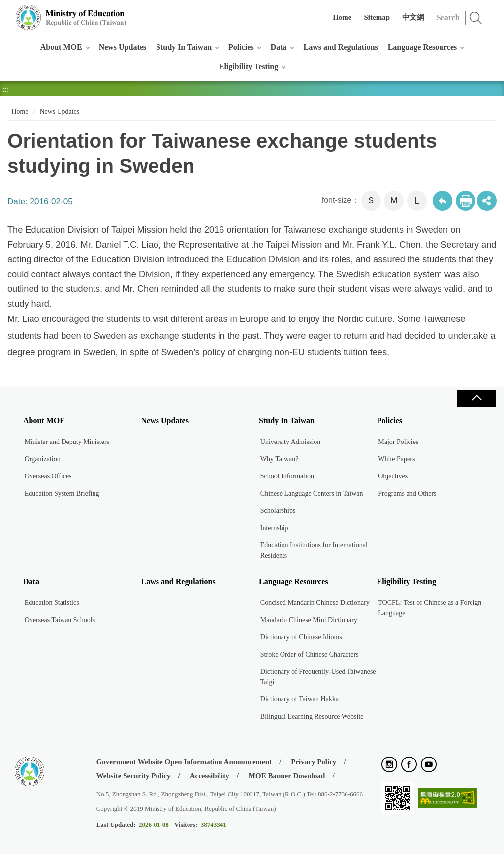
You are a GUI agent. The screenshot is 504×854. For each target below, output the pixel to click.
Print (466, 201)
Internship (274, 528)
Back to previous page (442, 201)
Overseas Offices (48, 476)
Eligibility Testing (249, 67)
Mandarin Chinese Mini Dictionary (309, 620)
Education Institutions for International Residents (314, 550)
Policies (241, 47)
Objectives (393, 476)
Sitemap (377, 17)
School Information (287, 476)
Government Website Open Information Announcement (184, 762)
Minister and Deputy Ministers (67, 442)
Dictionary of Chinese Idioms (301, 637)
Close (476, 398)
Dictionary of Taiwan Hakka (299, 699)
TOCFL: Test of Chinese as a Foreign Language (430, 608)
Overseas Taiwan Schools (60, 620)
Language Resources (423, 47)
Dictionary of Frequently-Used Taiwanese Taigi (318, 677)
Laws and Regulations (341, 47)
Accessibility (210, 776)
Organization (43, 459)
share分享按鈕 (487, 201)
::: (6, 12)
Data (279, 47)
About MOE (61, 47)
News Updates (123, 47)
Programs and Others (407, 493)
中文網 (413, 17)
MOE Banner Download (287, 776)
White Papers (396, 459)
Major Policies (398, 442)
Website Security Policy (134, 776)
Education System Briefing (62, 493)
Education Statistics (52, 603)
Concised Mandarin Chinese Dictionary (315, 603)
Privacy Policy (314, 762)
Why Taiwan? (280, 459)
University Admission (291, 442)
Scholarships (278, 511)
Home (342, 17)
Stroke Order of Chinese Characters (310, 654)
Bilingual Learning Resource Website (312, 716)
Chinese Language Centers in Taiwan (312, 493)
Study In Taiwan (184, 47)
